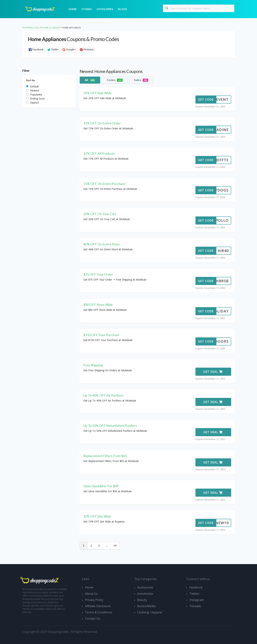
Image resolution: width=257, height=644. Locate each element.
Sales (141, 80)
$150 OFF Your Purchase (101, 335)
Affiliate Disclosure (98, 606)
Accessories (145, 587)
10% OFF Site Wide (97, 516)
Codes (115, 80)
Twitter (194, 594)
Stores (86, 9)
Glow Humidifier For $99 (101, 486)
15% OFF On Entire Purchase (104, 184)
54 (115, 545)
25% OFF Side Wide (98, 93)
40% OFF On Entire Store (102, 244)
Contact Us (93, 619)
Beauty (142, 600)
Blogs (123, 9)
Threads (195, 606)
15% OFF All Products (99, 153)
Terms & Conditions (99, 612)
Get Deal (213, 372)
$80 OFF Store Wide (98, 305)
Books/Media (146, 606)
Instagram (197, 600)
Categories (105, 9)
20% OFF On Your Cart (100, 214)
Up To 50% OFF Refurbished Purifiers (110, 426)
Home (73, 9)
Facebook (196, 587)
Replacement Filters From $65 (105, 456)
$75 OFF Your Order (98, 274)
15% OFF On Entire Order (102, 123)
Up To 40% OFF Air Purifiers (103, 395)
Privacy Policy (94, 600)
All (90, 80)
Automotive (145, 594)
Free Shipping (93, 365)
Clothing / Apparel (150, 612)
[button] (36, 50)
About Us (91, 594)
